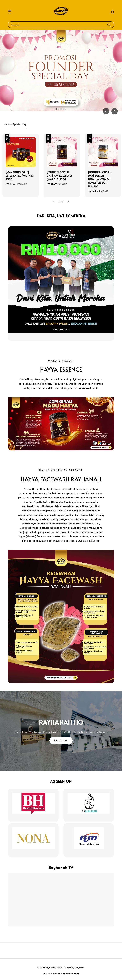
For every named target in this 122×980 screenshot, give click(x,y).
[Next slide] (115, 111)
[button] (10, 12)
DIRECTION (61, 740)
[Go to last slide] (106, 111)
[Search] (109, 25)
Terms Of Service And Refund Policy (61, 973)
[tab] (57, 109)
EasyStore (80, 968)
